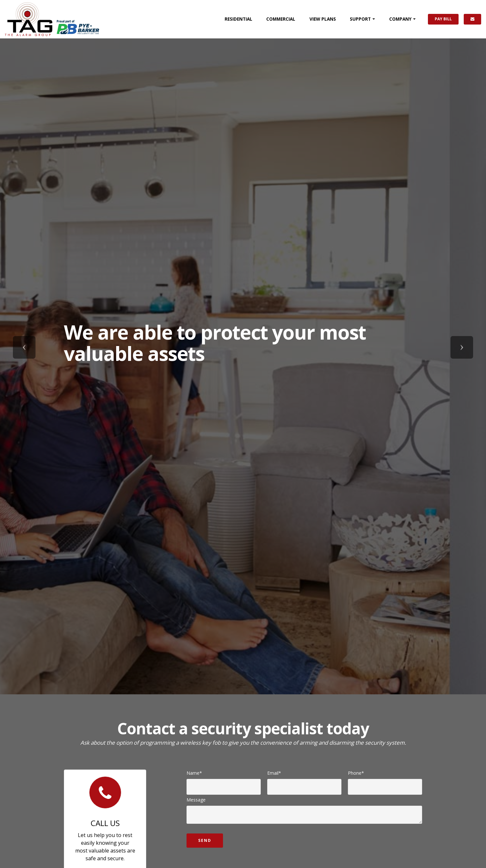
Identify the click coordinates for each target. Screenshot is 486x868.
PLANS (323, 19)
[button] (24, 347)
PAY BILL (443, 19)
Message (196, 800)
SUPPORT (360, 19)
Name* (194, 773)
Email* (274, 773)
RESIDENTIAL (238, 19)
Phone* (356, 773)
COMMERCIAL (281, 19)
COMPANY (400, 19)
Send (205, 840)
